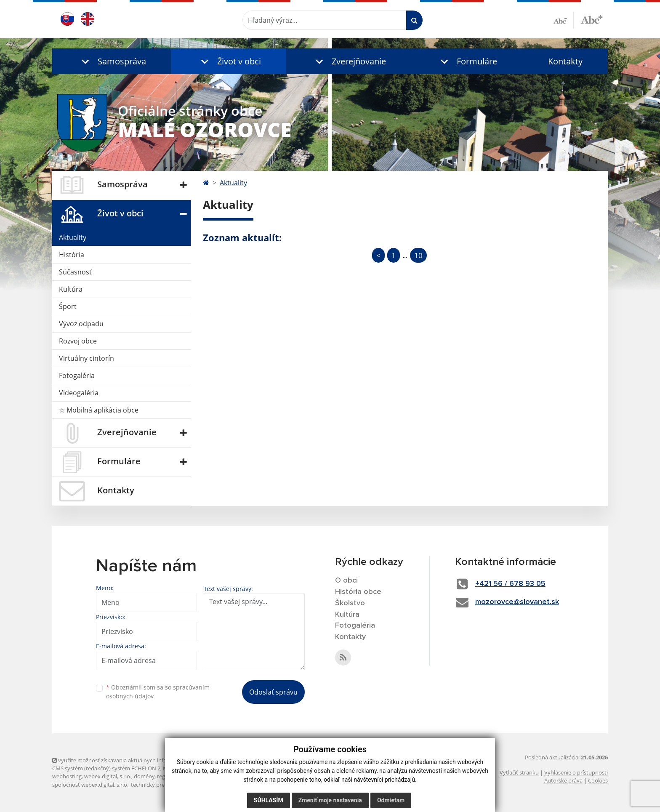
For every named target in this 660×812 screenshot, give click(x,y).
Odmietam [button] (391, 800)
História (72, 255)
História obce (358, 592)
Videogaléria (79, 393)
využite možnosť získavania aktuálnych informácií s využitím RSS (136, 760)
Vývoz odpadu (81, 324)
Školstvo (350, 603)
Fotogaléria (77, 375)
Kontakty (565, 61)
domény (144, 776)
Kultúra (71, 289)
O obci (346, 580)
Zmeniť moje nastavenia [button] (330, 800)
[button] (112, 61)
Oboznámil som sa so (158, 692)
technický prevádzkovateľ (163, 785)
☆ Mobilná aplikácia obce (99, 410)
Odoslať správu (273, 692)
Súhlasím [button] (269, 800)
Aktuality (73, 237)
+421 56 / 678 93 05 (510, 584)
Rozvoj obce (78, 341)
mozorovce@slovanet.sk (517, 602)
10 (418, 255)
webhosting (67, 776)
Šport (68, 306)
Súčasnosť (75, 272)
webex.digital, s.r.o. (108, 776)
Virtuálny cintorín (86, 358)
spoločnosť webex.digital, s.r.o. (90, 785)
